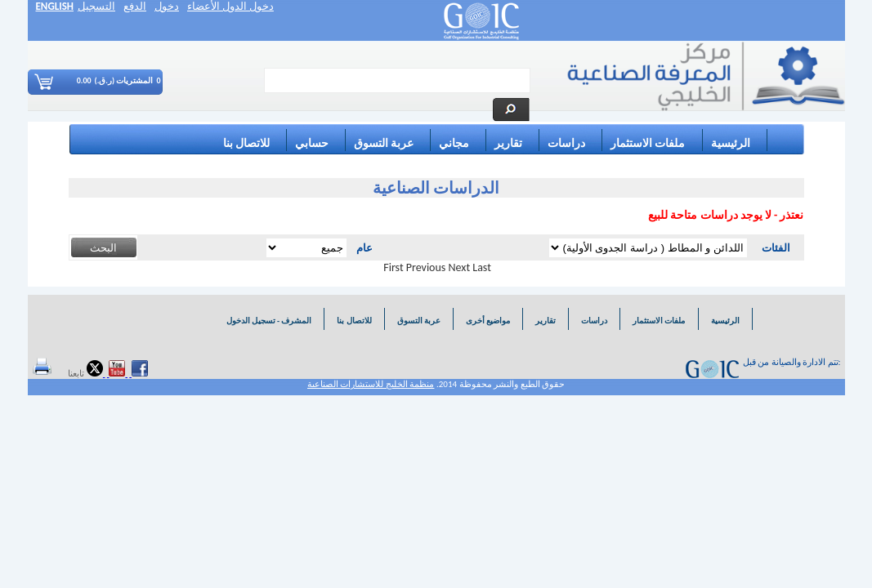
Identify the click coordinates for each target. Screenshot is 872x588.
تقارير (508, 143)
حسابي (312, 143)
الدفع (135, 6)
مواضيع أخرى (488, 321)
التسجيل (96, 6)
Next (460, 267)
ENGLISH (55, 6)
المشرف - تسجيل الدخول (268, 321)
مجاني (454, 143)
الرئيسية (731, 143)
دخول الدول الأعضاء (230, 6)
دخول (167, 6)
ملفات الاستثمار (648, 143)
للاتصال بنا (246, 143)
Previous (426, 267)
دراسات (566, 143)
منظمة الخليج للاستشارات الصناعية (371, 384)
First (393, 267)
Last (482, 267)
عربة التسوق (384, 143)
